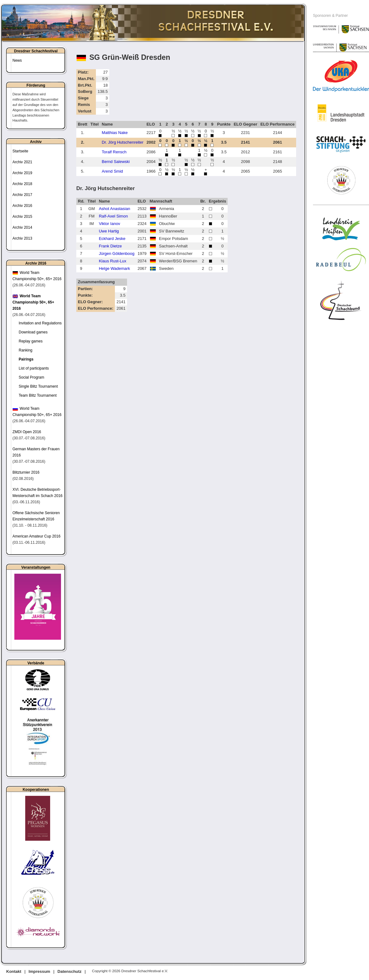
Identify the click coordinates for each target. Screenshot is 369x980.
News (17, 60)
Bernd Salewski (116, 162)
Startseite (20, 151)
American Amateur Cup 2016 (36, 536)
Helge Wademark (114, 268)
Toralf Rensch (114, 152)
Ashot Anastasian (114, 209)
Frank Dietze (110, 246)
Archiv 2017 (22, 195)
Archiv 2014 (22, 227)
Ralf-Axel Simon (113, 216)
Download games (33, 332)
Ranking (26, 350)
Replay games (31, 341)
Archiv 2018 (22, 184)
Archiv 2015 (22, 217)
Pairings (26, 359)
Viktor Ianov (109, 224)
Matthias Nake (115, 133)
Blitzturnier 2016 (26, 472)
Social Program (31, 377)
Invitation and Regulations (40, 323)
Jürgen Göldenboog (116, 253)
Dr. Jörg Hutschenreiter (123, 142)
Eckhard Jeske (112, 239)
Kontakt (14, 971)
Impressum (39, 971)
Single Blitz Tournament (38, 386)
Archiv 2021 (22, 162)
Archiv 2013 (22, 238)
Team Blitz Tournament (38, 395)
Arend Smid (112, 171)
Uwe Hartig (109, 231)
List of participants (34, 368)
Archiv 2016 (22, 206)
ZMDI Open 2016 (27, 432)
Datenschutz (70, 971)
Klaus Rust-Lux (112, 261)
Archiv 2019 (22, 173)
